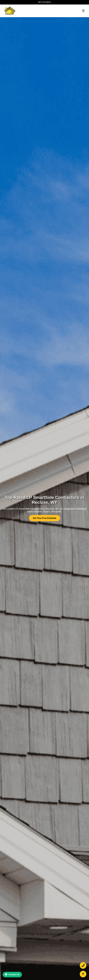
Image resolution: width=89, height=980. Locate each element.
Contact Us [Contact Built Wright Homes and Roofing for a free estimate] (12, 975)
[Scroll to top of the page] (83, 974)
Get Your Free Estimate (44, 518)
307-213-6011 (45, 2)
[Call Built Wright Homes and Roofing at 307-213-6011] (83, 965)
